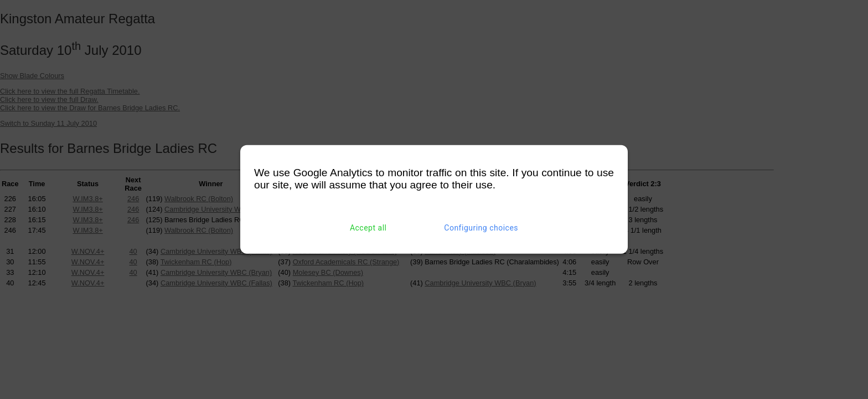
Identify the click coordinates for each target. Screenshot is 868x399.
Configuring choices (481, 228)
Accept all (368, 228)
